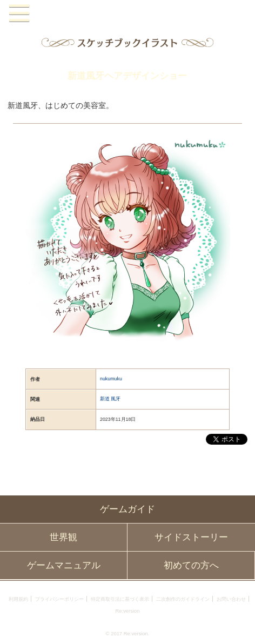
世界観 (63, 537)
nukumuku (111, 379)
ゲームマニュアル (64, 565)
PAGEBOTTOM (240, 628)
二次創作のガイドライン (183, 599)
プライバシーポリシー (59, 599)
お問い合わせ (231, 599)
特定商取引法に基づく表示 (120, 599)
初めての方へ (191, 565)
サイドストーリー (191, 537)
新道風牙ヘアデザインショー (127, 76)
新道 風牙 (110, 399)
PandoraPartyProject (128, 14)
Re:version (127, 611)
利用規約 (18, 599)
